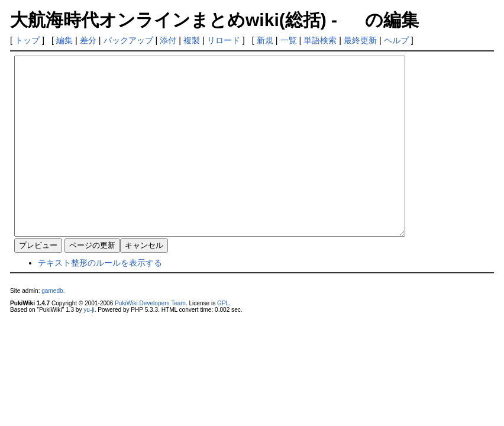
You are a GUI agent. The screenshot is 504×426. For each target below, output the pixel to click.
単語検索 (320, 40)
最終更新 (360, 40)
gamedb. (53, 326)
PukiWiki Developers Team (150, 339)
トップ (27, 40)
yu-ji (89, 345)
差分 (88, 40)
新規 (265, 40)
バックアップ (128, 40)
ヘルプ (396, 40)
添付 (168, 40)
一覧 (289, 40)
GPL (223, 339)
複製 (192, 40)
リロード (224, 40)
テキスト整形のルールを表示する (100, 298)
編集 (64, 40)
